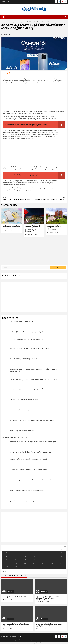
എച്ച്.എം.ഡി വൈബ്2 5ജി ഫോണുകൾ (16, 597)
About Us (9, 636)
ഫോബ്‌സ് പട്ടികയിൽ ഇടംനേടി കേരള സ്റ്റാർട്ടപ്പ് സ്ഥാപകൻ (49, 625)
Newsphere (44, 640)
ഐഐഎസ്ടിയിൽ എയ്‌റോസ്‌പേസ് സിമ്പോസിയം (54, 228)
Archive (22, 636)
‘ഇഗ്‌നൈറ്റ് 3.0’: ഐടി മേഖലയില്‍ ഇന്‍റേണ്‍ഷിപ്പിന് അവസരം (32, 229)
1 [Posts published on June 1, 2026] (7, 553)
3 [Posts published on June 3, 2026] (25, 553)
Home (3, 636)
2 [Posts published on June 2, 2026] (16, 553)
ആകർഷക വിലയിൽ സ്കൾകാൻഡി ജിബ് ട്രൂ (50, 199)
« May (4, 572)
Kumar (14, 231)
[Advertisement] (34, 98)
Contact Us (15, 636)
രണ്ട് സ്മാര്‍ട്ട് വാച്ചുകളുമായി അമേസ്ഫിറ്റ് (18, 199)
